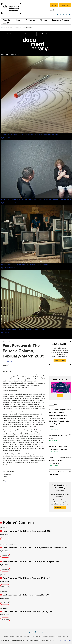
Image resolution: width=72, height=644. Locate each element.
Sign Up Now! (60, 360)
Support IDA (65, 5)
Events (18, 20)
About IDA (7, 20)
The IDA (6, 636)
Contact (66, 636)
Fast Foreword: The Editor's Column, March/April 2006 (31, 562)
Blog (12, 636)
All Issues (28, 34)
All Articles (10, 34)
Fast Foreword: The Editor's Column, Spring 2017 (28, 611)
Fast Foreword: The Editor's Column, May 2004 (27, 595)
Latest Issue (45, 34)
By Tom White (4, 534)
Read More (54, 429)
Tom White (9, 361)
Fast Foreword (6, 482)
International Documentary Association (11, 8)
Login (54, 5)
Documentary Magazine (60, 20)
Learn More (60, 508)
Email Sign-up (38, 636)
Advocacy (43, 20)
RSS (60, 636)
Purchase (63, 34)
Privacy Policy (66, 640)
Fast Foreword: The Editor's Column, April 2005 (27, 531)
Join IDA (6, 23)
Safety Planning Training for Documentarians (56, 461)
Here (60, 396)
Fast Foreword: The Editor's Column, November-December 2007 (36, 548)
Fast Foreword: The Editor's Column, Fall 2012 (26, 578)
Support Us (28, 636)
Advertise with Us (50, 636)
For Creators (30, 20)
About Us (19, 636)
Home (3, 28)
